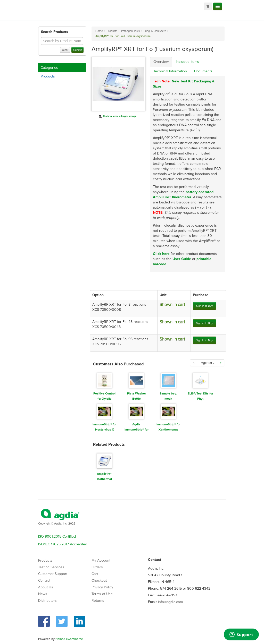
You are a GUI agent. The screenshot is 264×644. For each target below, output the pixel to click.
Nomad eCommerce (69, 639)
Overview (161, 62)
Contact (44, 581)
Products (48, 76)
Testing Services (51, 567)
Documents (203, 71)
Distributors (47, 601)
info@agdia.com (170, 602)
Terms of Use (102, 594)
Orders (97, 567)
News (43, 594)
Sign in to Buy (204, 306)
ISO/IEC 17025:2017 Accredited (63, 544)
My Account (101, 560)
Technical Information (170, 71)
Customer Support (53, 574)
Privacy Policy (102, 587)
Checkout (99, 581)
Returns (98, 601)
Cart (95, 574)
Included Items (187, 62)
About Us (46, 587)
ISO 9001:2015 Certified (57, 536)
